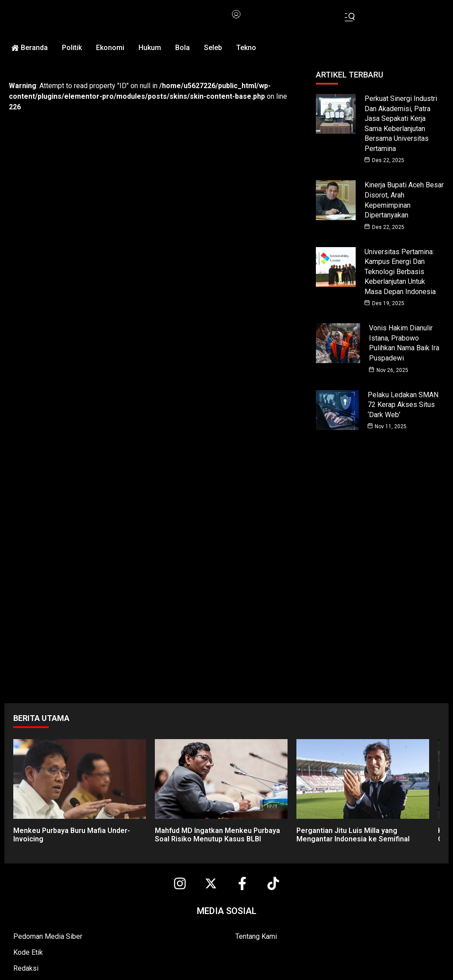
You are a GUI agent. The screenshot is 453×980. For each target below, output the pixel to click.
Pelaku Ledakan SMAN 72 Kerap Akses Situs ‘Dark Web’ (403, 400)
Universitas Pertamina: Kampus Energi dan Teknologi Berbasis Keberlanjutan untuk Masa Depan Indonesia (400, 269)
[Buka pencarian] (350, 17)
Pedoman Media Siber (48, 931)
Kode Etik (28, 947)
